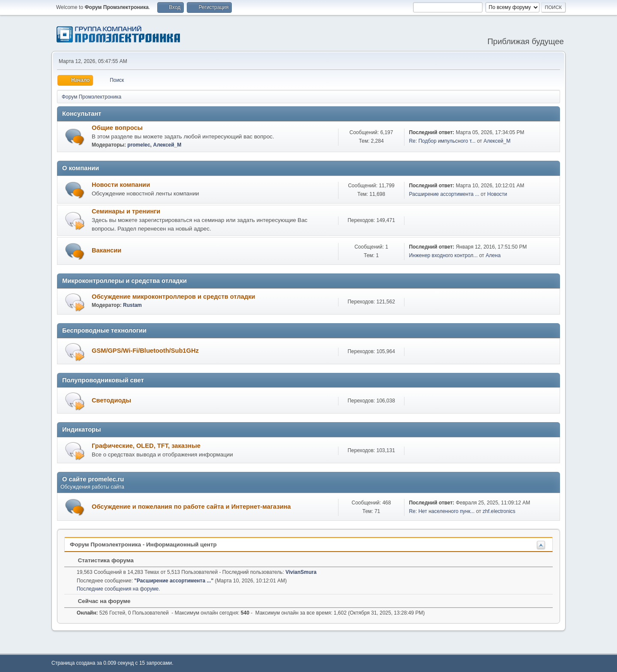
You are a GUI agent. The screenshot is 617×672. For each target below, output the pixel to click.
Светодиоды (111, 400)
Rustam (132, 305)
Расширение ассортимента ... (444, 194)
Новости (497, 194)
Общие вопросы (117, 128)
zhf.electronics (499, 511)
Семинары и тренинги (126, 211)
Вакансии (106, 250)
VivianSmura (301, 572)
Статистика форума (102, 560)
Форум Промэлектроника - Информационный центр (143, 544)
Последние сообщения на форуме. (118, 589)
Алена (493, 255)
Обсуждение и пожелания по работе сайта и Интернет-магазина (191, 507)
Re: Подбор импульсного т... (442, 141)
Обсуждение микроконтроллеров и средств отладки (174, 297)
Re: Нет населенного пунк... (442, 511)
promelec (139, 145)
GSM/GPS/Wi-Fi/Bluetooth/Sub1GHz (145, 351)
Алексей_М (167, 145)
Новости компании (121, 185)
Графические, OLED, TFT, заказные (146, 446)
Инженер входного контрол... (443, 255)
